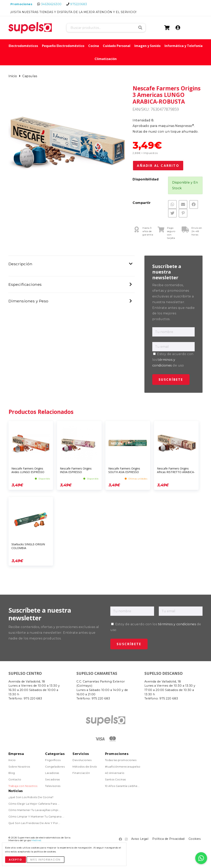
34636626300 (51, 4)
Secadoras (52, 780)
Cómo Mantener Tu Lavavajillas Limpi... (34, 810)
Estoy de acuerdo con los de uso (173, 360)
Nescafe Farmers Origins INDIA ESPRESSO (76, 470)
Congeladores (55, 767)
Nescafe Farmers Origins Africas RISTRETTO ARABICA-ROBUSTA (176, 472)
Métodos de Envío (85, 767)
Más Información (45, 860)
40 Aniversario (115, 773)
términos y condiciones (177, 624)
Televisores (53, 786)
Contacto (15, 780)
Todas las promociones (121, 760)
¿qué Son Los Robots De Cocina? (31, 797)
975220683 (79, 4)
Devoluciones (82, 760)
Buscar (140, 28)
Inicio (13, 76)
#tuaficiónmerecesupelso (123, 767)
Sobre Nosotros (19, 767)
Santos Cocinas (115, 780)
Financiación (81, 773)
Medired (36, 840)
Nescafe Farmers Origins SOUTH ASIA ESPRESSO (124, 470)
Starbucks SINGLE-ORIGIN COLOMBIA (28, 546)
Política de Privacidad (168, 839)
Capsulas (30, 76)
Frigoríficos (53, 760)
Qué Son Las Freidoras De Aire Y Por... (34, 823)
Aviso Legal (140, 839)
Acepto (15, 860)
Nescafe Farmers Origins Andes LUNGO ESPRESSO (28, 470)
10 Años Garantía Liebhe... (122, 786)
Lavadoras (52, 773)
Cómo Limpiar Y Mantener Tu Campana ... (36, 817)
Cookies (195, 839)
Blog (12, 773)
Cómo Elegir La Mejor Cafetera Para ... (34, 804)
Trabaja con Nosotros (23, 786)
